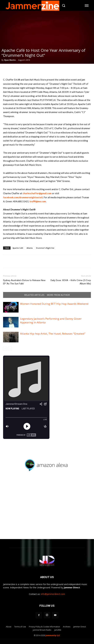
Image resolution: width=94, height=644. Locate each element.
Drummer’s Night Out (45, 248)
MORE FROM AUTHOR (58, 295)
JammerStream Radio (42, 630)
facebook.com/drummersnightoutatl (23, 197)
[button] (64, 6)
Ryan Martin (10, 60)
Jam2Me (58, 630)
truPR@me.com (38, 201)
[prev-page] (5, 349)
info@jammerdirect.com (53, 594)
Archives (67, 627)
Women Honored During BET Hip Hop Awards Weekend (54, 304)
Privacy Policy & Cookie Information (44, 627)
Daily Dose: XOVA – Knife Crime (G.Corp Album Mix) (71, 282)
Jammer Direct (80, 627)
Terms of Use (20, 627)
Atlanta (30, 248)
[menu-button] (87, 5)
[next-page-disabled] (10, 349)
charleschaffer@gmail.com (37, 193)
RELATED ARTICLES (34, 295)
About (9, 627)
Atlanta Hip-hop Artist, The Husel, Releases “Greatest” (53, 334)
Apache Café (18, 248)
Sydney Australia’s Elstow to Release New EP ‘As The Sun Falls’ (24, 282)
